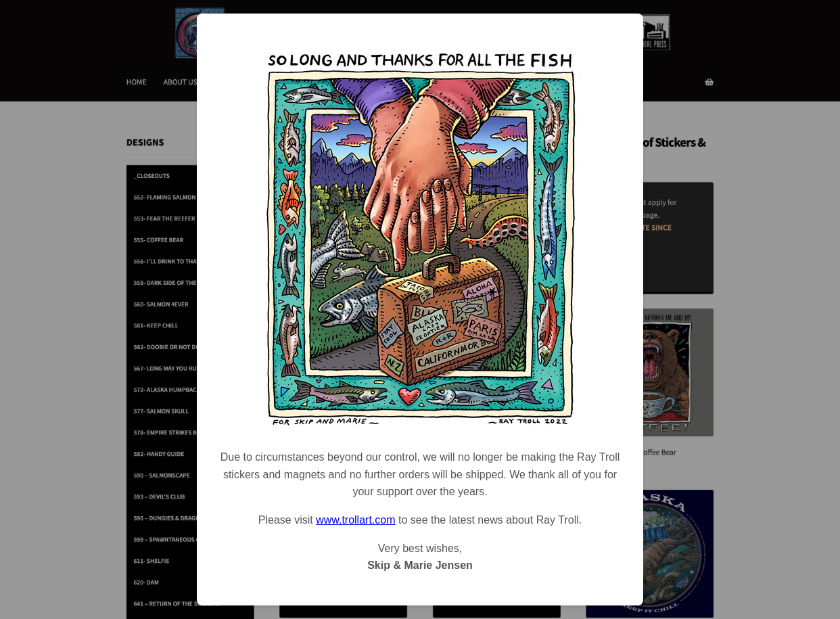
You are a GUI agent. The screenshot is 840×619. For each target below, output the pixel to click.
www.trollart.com (355, 520)
